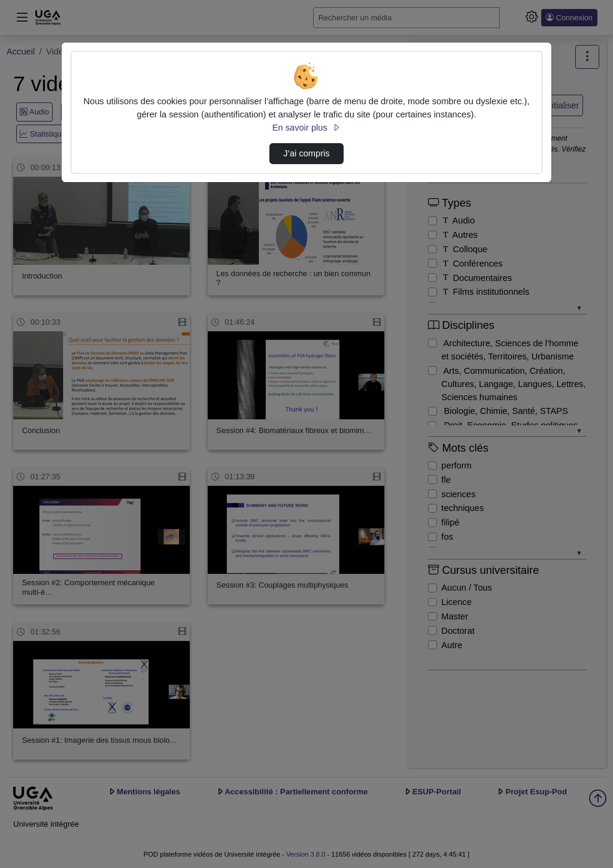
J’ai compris (306, 153)
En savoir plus (306, 128)
